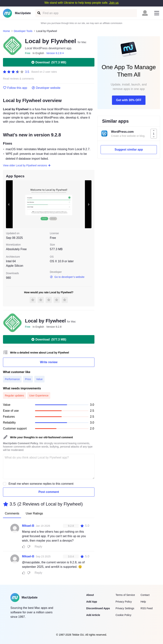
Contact (145, 595)
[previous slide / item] (9, 204)
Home (6, 31)
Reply (38, 547)
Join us (114, 3)
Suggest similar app (129, 150)
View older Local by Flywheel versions (27, 165)
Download (49, 62)
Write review (49, 362)
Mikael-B (28, 526)
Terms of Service (125, 595)
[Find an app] (39, 13)
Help (143, 602)
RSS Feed (147, 608)
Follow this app (15, 88)
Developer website (46, 88)
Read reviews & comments (19, 79)
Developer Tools (23, 31)
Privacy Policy (124, 602)
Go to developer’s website (67, 277)
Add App (92, 602)
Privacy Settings (125, 608)
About (90, 595)
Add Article (93, 615)
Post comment (49, 492)
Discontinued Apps (98, 608)
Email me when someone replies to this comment (41, 484)
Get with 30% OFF (129, 100)
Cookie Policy (123, 615)
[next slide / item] (89, 204)
